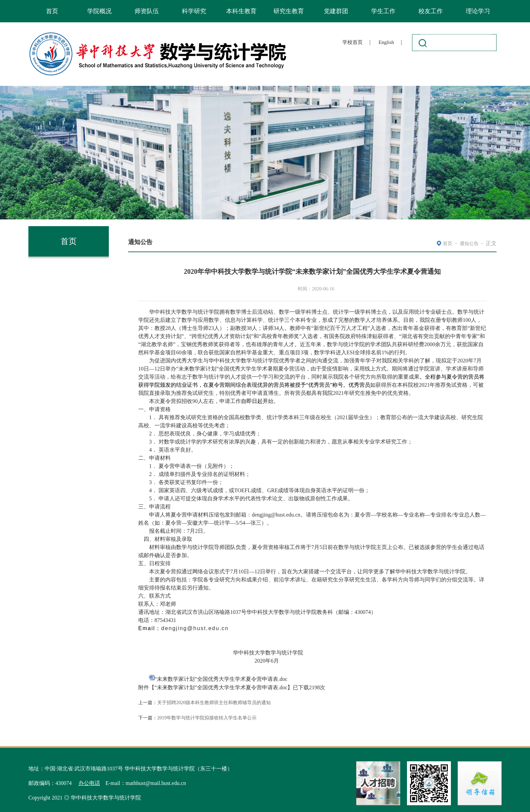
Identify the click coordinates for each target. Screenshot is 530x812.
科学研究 (194, 11)
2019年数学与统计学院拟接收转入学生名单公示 (207, 718)
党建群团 (336, 11)
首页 (52, 11)
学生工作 (383, 11)
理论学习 (478, 11)
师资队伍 (147, 11)
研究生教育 (289, 11)
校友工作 (431, 11)
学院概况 (99, 11)
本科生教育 (241, 11)
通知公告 (469, 244)
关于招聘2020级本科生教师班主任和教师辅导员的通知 (214, 703)
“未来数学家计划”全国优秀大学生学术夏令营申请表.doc (221, 679)
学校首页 (353, 42)
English (386, 42)
